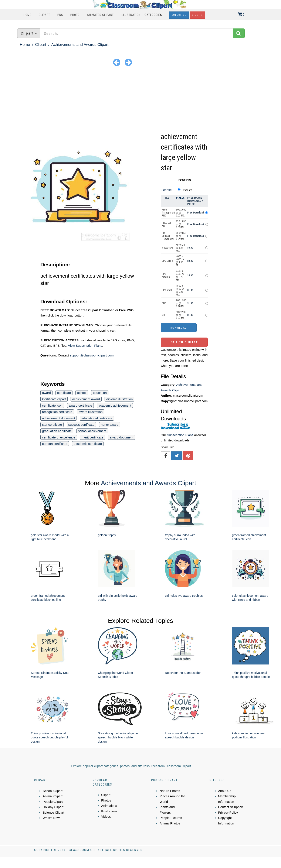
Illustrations (109, 811)
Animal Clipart (53, 796)
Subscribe (179, 15)
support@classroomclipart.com (92, 355)
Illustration (131, 15)
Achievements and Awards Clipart (80, 45)
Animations (109, 806)
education (100, 393)
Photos (106, 800)
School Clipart (53, 791)
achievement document (59, 418)
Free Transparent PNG (168, 213)
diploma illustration (119, 399)
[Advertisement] (140, 100)
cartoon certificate (55, 444)
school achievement (92, 431)
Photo (75, 15)
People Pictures (171, 818)
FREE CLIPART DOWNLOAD (168, 236)
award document (121, 437)
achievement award (86, 399)
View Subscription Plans (85, 346)
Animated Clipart (100, 15)
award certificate (80, 405)
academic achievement (115, 405)
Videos (106, 816)
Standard (187, 190)
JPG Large (167, 261)
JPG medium (166, 276)
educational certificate (97, 418)
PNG (60, 15)
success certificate (82, 425)
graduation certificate (57, 431)
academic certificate (88, 444)
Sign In (197, 15)
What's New (51, 818)
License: (167, 190)
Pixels (180, 198)
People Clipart (53, 802)
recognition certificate (57, 412)
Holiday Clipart (53, 807)
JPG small (167, 290)
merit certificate (92, 437)
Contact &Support (231, 807)
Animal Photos (170, 823)
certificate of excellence (59, 437)
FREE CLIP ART (167, 224)
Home (28, 15)
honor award (110, 425)
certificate (64, 393)
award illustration (91, 412)
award (46, 393)
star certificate (52, 425)
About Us (225, 791)
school (82, 393)
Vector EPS (168, 248)
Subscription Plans (180, 435)
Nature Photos (170, 791)
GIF (164, 315)
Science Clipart (53, 812)
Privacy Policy (228, 812)
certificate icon (52, 405)
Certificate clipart (54, 399)
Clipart (44, 15)
